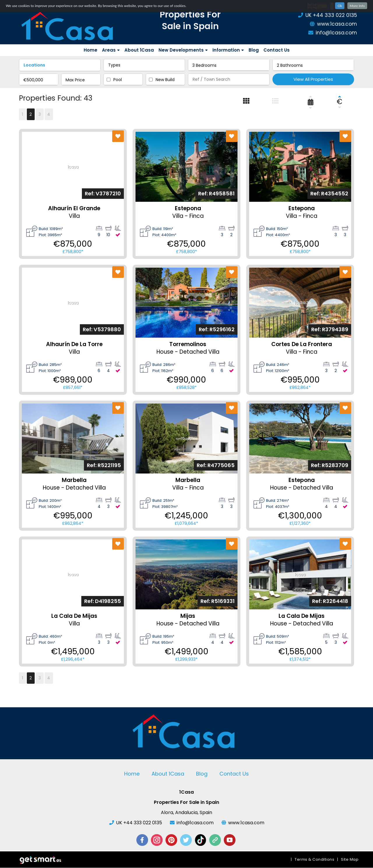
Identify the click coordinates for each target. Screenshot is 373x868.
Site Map (350, 860)
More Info (357, 6)
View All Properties (313, 79)
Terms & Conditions (314, 860)
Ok (340, 6)
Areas (111, 50)
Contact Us (277, 50)
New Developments (183, 50)
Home (90, 50)
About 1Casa (139, 50)
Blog (254, 50)
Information (228, 50)
